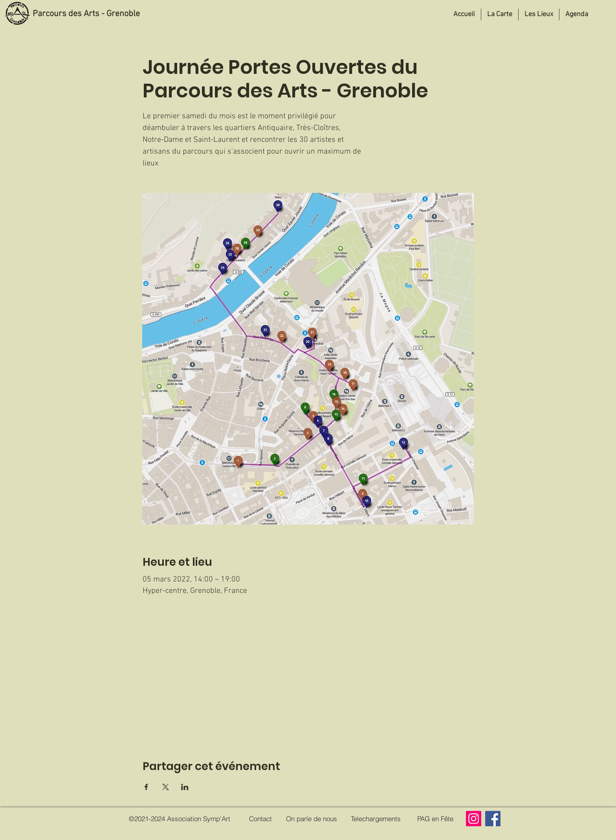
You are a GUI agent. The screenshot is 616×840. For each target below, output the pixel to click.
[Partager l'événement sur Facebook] (146, 787)
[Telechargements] (376, 819)
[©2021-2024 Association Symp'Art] (179, 819)
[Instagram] (474, 819)
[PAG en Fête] (435, 819)
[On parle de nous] (311, 819)
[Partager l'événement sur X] (166, 787)
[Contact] (260, 819)
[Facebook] (493, 819)
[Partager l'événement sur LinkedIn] (185, 787)
